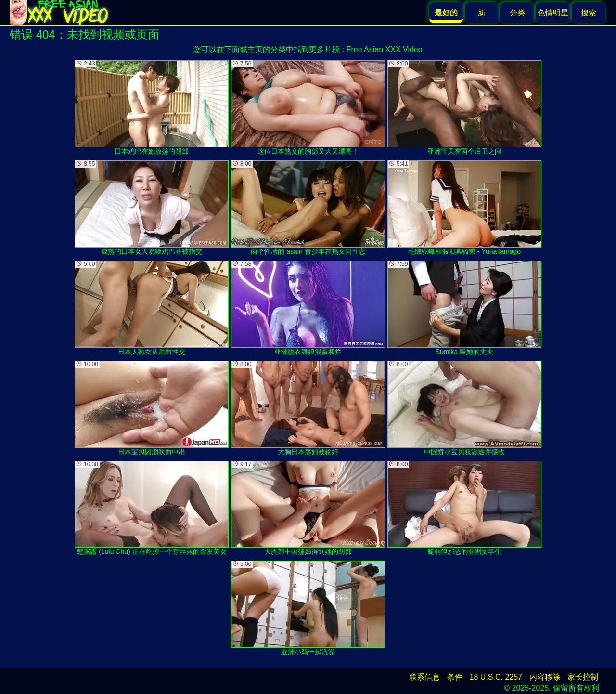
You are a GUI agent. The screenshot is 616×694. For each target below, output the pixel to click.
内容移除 (545, 677)
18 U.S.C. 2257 (496, 677)
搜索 (589, 13)
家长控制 (583, 677)
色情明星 (553, 13)
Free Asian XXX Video (385, 49)
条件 (455, 677)
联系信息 (424, 677)
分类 (517, 13)
